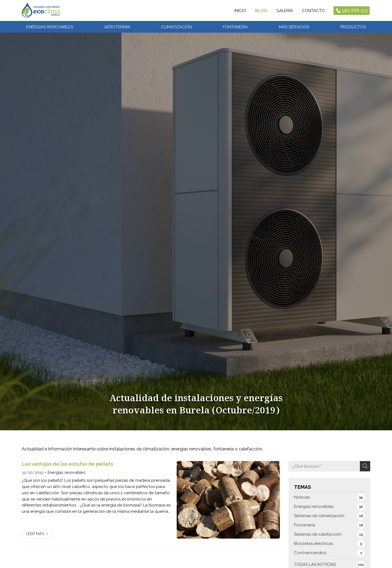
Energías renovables (67, 477)
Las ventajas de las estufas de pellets (68, 468)
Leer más (35, 538)
